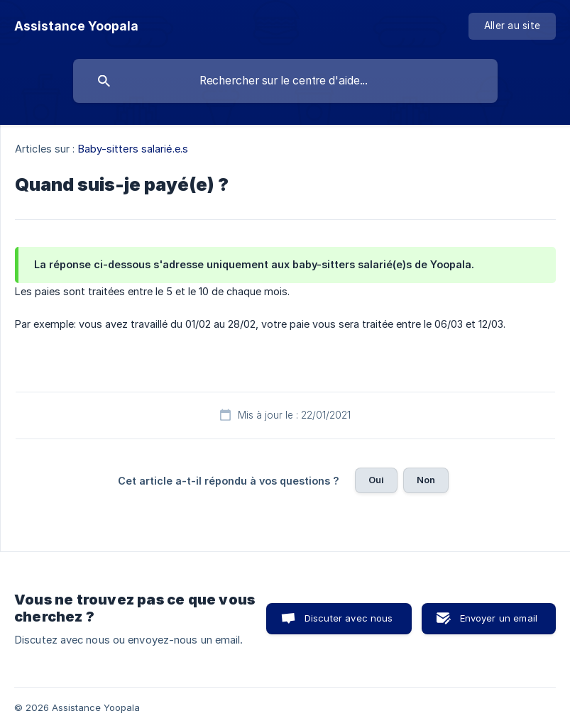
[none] (76, 26)
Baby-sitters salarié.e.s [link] (133, 149)
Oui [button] (376, 480)
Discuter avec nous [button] (349, 618)
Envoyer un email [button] (499, 618)
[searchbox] (285, 81)
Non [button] (426, 480)
